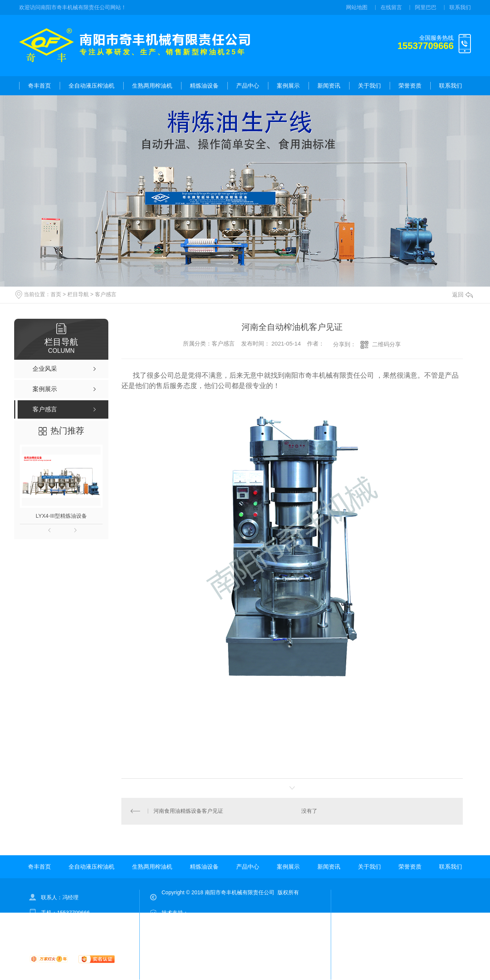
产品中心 (248, 86)
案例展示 (288, 86)
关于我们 (369, 86)
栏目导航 (78, 294)
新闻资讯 (329, 86)
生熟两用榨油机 (152, 86)
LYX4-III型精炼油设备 (61, 516)
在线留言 (391, 7)
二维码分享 (386, 344)
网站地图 (357, 7)
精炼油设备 (204, 86)
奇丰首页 (39, 86)
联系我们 (460, 7)
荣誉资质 (410, 86)
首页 (56, 294)
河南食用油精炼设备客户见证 (188, 811)
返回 (462, 294)
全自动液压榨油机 (91, 86)
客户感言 (106, 294)
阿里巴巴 (426, 7)
